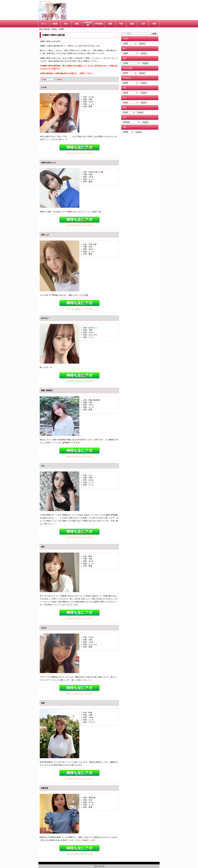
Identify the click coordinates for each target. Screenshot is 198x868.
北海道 (55, 24)
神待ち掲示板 (99, 866)
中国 (121, 24)
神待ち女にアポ (79, 147)
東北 (66, 24)
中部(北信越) (88, 24)
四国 (132, 24)
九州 (143, 24)
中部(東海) (99, 24)
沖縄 (154, 24)
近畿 (110, 24)
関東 (77, 24)
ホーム (44, 24)
